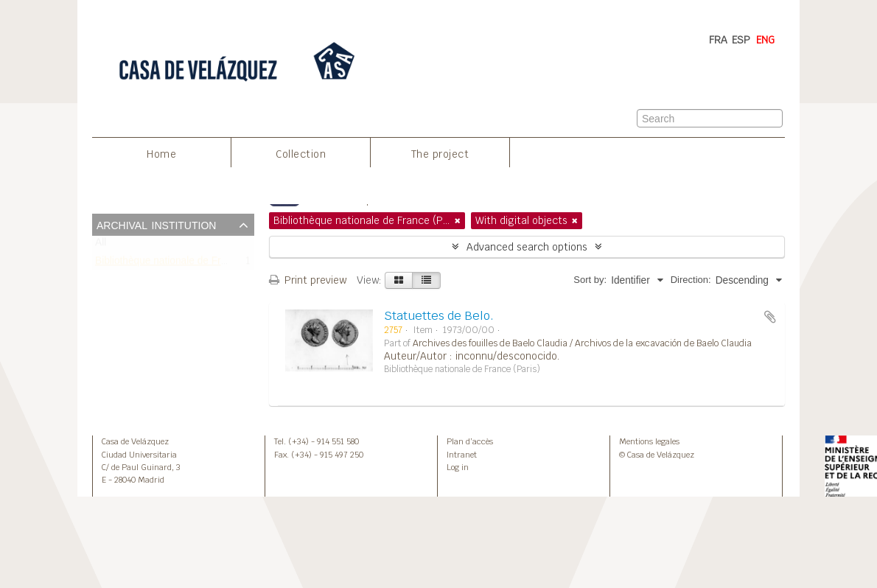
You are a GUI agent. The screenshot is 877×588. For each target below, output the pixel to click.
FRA (718, 40)
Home (161, 154)
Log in (458, 467)
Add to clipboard (770, 317)
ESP (741, 40)
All (101, 246)
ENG (765, 40)
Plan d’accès (470, 441)
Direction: (691, 280)
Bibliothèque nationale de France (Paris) (185, 263)
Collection (301, 154)
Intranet (462, 455)
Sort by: (590, 280)
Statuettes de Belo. (439, 316)
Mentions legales (649, 441)
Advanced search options (527, 247)
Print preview (308, 280)
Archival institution (156, 224)
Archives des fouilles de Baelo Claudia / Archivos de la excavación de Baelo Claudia (582, 343)
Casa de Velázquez (135, 441)
